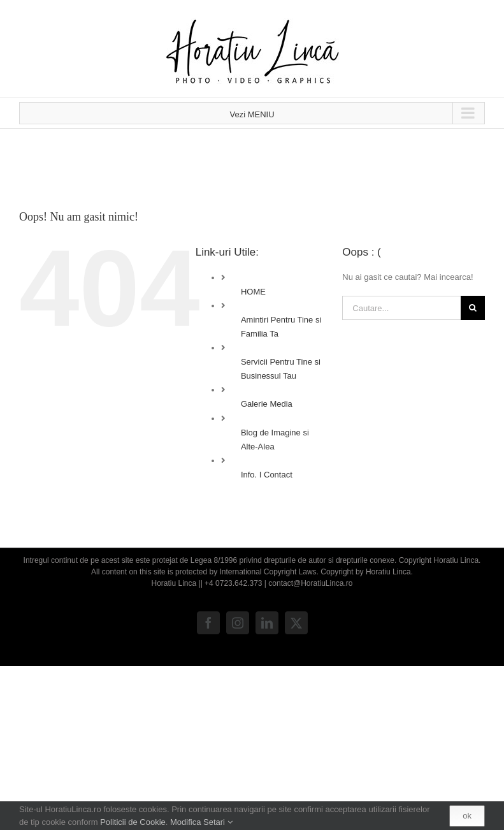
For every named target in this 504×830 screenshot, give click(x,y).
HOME (253, 292)
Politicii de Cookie (133, 822)
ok (467, 816)
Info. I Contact (267, 475)
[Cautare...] (401, 308)
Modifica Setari (201, 822)
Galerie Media (267, 404)
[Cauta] (473, 308)
